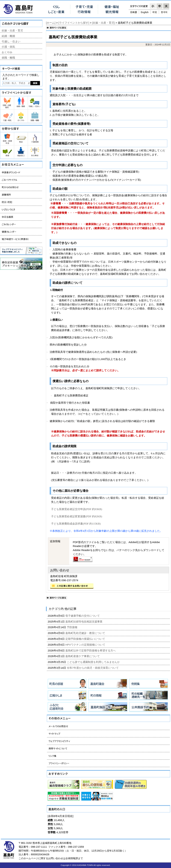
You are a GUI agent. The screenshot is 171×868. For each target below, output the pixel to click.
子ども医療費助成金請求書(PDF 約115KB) (76, 524)
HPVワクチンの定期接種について (86, 645)
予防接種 (72, 627)
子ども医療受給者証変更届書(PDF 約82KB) (77, 516)
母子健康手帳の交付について (83, 616)
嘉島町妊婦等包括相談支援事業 (84, 622)
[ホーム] (51, 23)
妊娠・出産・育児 (12, 30)
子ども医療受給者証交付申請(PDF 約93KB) (77, 509)
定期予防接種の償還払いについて (86, 639)
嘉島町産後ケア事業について (83, 656)
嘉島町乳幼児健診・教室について (86, 633)
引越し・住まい (11, 41)
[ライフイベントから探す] (74, 23)
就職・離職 (8, 58)
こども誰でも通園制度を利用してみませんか (94, 662)
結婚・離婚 (8, 36)
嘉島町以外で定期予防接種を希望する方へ (91, 650)
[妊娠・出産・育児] (104, 23)
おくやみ (7, 52)
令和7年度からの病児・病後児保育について (93, 668)
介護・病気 (8, 47)
